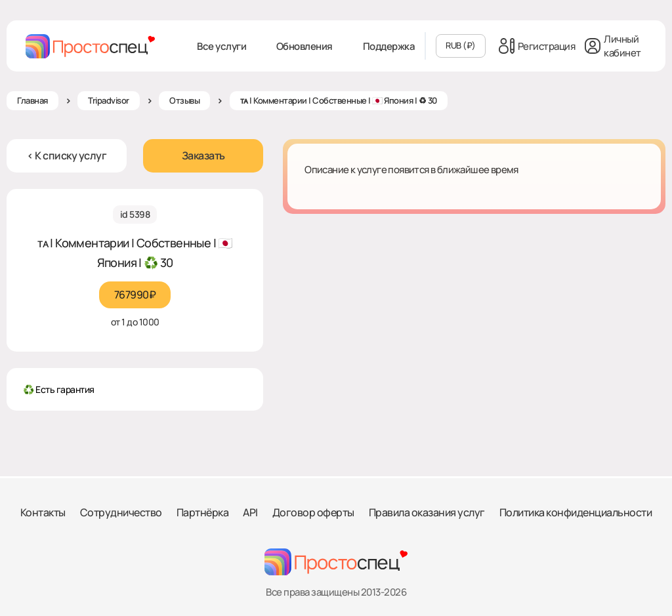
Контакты (43, 512)
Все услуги (221, 46)
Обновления (304, 46)
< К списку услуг (67, 155)
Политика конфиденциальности (576, 512)
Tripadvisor (109, 100)
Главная (32, 100)
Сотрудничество (121, 512)
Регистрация (537, 46)
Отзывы (184, 100)
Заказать (203, 155)
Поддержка (389, 46)
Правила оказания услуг (427, 512)
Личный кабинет (613, 46)
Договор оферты (313, 512)
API (250, 512)
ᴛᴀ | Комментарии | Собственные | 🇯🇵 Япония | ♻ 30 (339, 100)
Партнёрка (203, 512)
